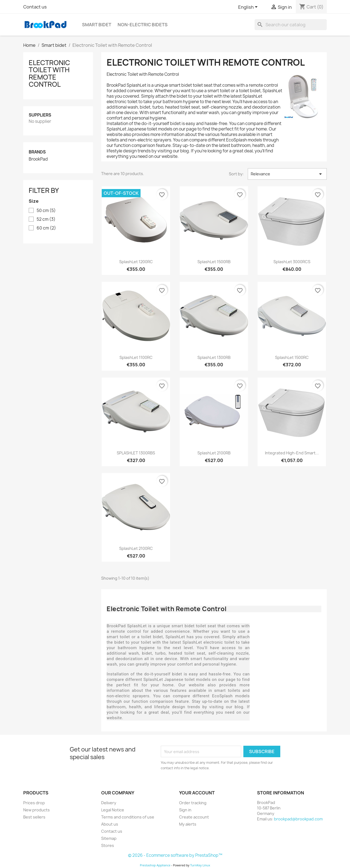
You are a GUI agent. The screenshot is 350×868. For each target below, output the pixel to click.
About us (110, 824)
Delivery (109, 803)
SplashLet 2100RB (214, 453)
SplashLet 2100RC (136, 548)
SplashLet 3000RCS (292, 262)
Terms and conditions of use (128, 817)
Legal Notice (113, 810)
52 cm (46, 219)
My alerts (188, 824)
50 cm (46, 211)
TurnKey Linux (200, 865)
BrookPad (38, 159)
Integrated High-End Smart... (292, 453)
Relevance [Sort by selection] (287, 174)
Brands (37, 152)
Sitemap (109, 838)
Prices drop (34, 803)
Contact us (35, 7)
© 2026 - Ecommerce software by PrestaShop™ (175, 855)
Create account (194, 817)
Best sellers (34, 817)
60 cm (46, 228)
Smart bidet (97, 25)
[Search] (291, 25)
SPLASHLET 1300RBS (136, 453)
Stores (108, 845)
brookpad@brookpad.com (298, 819)
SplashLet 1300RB (214, 357)
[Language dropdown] (249, 7)
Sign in (185, 810)
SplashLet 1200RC (136, 262)
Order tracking (193, 803)
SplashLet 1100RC (136, 357)
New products (37, 810)
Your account (197, 793)
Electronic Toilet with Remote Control (49, 73)
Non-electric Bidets (143, 25)
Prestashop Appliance (155, 865)
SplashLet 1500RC (292, 357)
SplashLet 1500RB (214, 262)
